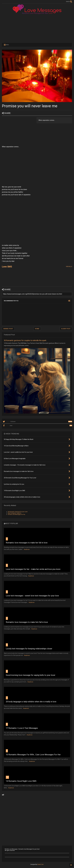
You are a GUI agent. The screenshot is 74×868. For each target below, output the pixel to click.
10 (7, 777)
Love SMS (7, 267)
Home (37, 329)
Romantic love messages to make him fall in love (27, 622)
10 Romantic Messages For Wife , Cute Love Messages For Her (33, 755)
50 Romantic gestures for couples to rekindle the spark (25, 340)
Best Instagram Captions (14, 513)
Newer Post (8, 329)
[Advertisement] (37, 28)
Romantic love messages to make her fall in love (27, 543)
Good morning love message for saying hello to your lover (31, 675)
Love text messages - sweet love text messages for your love (32, 596)
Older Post (66, 329)
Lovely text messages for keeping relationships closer (29, 649)
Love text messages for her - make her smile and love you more (33, 569)
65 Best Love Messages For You (16, 514)
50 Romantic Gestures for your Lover (18, 512)
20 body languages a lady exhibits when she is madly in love (31, 702)
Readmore (27, 549)
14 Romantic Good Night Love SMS (21, 781)
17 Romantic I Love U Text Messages (22, 728)
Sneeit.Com (40, 864)
